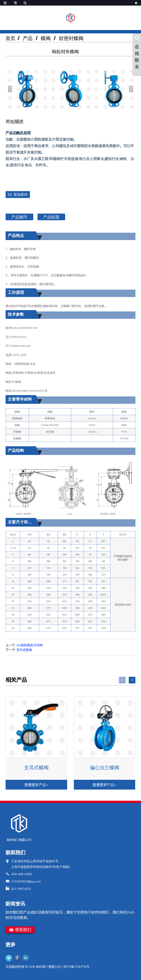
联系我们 (23, 929)
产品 (28, 38)
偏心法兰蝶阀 (105, 768)
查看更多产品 (36, 785)
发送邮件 (21, 194)
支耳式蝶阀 (24, 650)
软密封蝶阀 (71, 38)
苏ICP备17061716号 (76, 967)
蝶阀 (46, 38)
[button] (131, 89)
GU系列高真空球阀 (30, 645)
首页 (10, 38)
